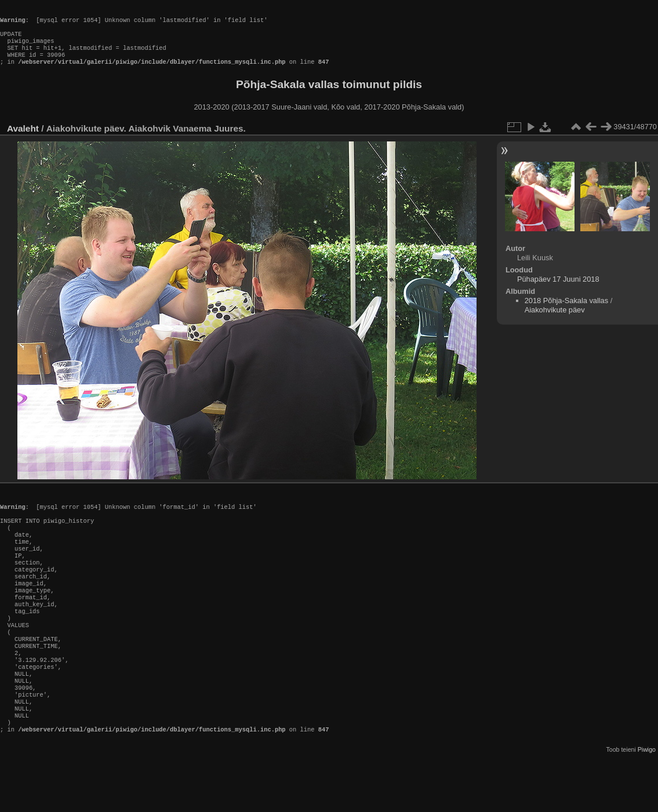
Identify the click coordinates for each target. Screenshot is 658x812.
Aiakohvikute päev (555, 321)
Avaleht (23, 140)
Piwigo (647, 803)
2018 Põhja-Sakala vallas (566, 312)
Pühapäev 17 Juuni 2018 (558, 291)
